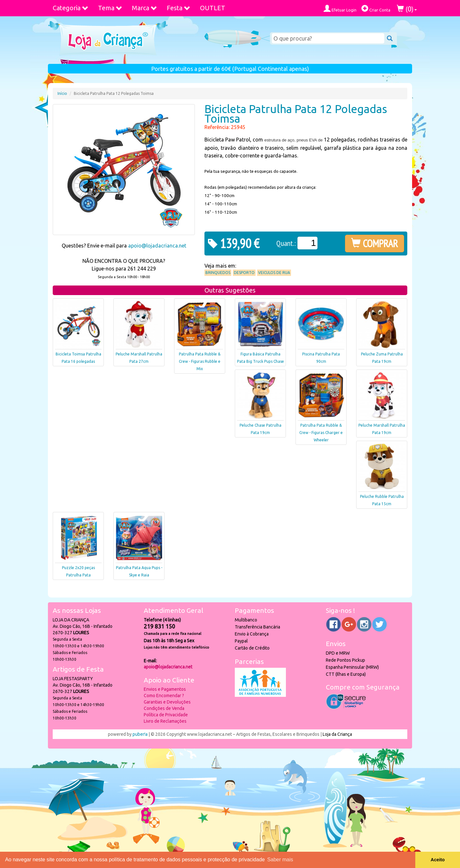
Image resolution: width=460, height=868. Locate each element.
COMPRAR (375, 243)
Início (62, 93)
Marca (145, 8)
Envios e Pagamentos (165, 689)
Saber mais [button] (280, 860)
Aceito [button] (438, 860)
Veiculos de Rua (274, 273)
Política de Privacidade (166, 715)
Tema (110, 8)
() (407, 9)
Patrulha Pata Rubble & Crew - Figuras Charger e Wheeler (321, 433)
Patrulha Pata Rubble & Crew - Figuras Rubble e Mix (200, 361)
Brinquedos (218, 273)
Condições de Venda (164, 708)
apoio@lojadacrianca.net (157, 246)
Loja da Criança (337, 734)
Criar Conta (376, 8)
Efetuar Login (340, 8)
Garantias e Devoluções (167, 702)
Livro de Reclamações (165, 721)
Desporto (244, 273)
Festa (179, 8)
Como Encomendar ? (164, 696)
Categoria (71, 8)
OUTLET (213, 8)
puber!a (140, 734)
